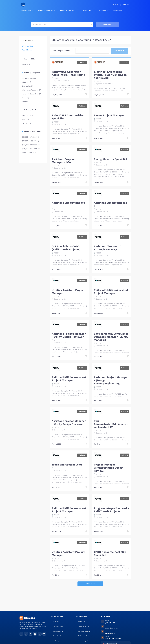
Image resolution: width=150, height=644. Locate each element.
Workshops (56, 641)
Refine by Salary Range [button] (33, 131)
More (24, 102)
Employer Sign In (83, 641)
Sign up (126, 5)
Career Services (58, 626)
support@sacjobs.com (112, 628)
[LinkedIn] (35, 634)
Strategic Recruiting (84, 631)
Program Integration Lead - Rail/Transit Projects (111, 510)
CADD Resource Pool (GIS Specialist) (110, 554)
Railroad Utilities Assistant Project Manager (111, 292)
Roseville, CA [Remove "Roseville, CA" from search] (27, 50)
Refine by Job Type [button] (31, 110)
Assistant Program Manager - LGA (64, 161)
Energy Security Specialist (111, 159)
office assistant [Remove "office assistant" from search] (28, 46)
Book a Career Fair (84, 626)
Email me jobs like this (62, 51)
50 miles (25, 64)
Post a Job (81, 621)
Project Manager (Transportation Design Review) (109, 468)
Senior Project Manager (109, 115)
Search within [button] (29, 59)
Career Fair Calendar (59, 636)
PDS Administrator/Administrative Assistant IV (111, 424)
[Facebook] (21, 634)
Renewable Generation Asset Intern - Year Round (68, 73)
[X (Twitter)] (31, 634)
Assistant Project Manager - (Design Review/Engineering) (111, 380)
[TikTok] (40, 634)
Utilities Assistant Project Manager (68, 292)
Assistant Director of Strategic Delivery (107, 248)
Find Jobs (107, 24)
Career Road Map (58, 631)
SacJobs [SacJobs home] (27, 618)
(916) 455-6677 (110, 623)
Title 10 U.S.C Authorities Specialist (68, 117)
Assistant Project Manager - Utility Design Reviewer (69, 335)
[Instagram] (26, 634)
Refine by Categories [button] (32, 73)
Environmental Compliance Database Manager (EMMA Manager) (111, 337)
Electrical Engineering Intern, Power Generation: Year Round (111, 75)
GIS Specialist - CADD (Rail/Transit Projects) (66, 248)
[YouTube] (44, 634)
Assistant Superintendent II (68, 204)
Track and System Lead (67, 465)
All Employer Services (85, 636)
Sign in (116, 5)
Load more (90, 584)
